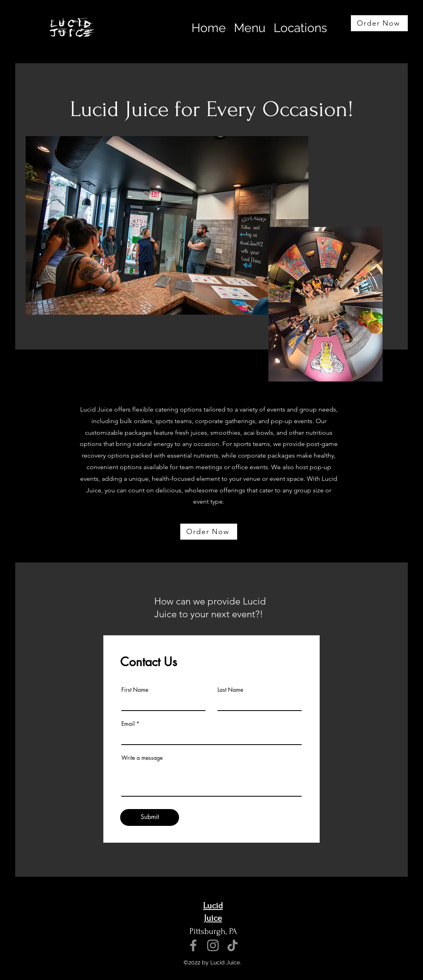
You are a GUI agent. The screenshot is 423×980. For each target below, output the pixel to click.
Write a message (142, 758)
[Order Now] (379, 23)
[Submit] (150, 817)
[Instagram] (213, 945)
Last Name (230, 690)
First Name (135, 690)
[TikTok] (233, 945)
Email (128, 724)
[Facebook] (193, 945)
